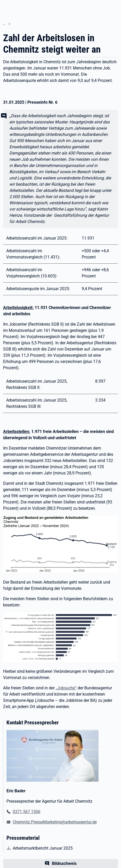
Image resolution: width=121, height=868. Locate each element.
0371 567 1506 (27, 812)
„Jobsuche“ (66, 688)
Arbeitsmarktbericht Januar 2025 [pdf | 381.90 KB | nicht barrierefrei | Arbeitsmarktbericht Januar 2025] (43, 848)
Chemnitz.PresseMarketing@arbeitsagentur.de (55, 822)
